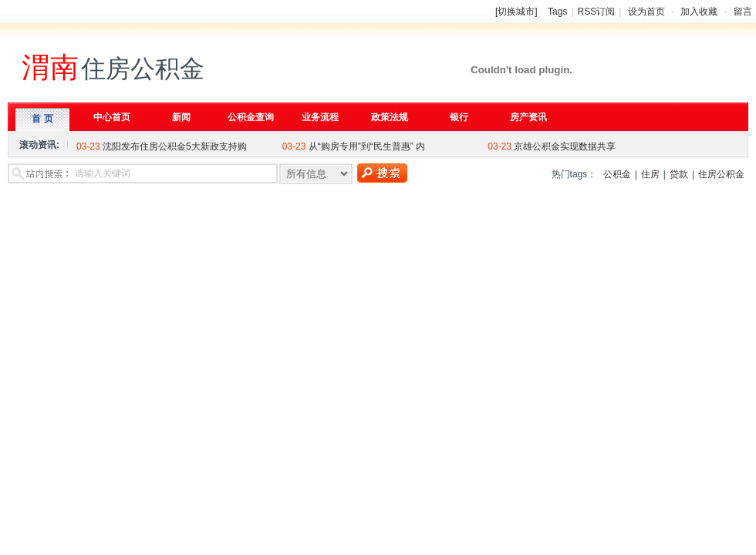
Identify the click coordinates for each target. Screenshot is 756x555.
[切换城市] (516, 12)
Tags (557, 12)
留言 (743, 12)
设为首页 (646, 12)
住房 (650, 174)
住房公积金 (721, 174)
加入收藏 (699, 12)
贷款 (679, 174)
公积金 (617, 174)
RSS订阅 (597, 12)
